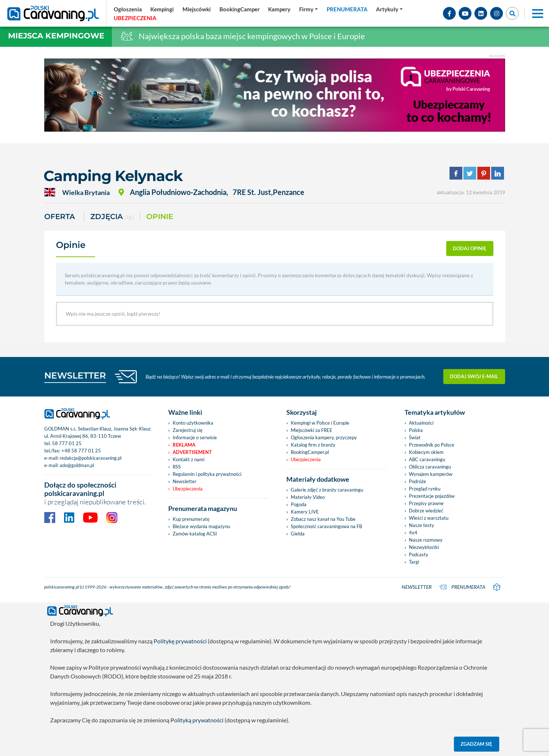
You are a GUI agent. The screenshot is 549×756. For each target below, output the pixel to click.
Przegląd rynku (425, 489)
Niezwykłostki (424, 547)
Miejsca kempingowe (56, 36)
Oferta (60, 217)
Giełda (298, 534)
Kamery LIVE (305, 512)
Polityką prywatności (197, 720)
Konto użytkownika (193, 423)
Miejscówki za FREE (312, 430)
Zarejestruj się (188, 430)
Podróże (418, 481)
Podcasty (419, 554)
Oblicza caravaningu (430, 467)
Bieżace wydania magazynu (201, 526)
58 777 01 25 (67, 443)
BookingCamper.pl (310, 452)
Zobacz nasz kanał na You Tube (323, 519)
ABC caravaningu (427, 459)
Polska (416, 430)
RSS (177, 467)
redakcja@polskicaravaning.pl (91, 458)
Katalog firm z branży (313, 445)
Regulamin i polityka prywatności (207, 474)
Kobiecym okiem (426, 452)
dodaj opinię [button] (470, 248)
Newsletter (185, 481)
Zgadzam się (476, 744)
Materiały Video (308, 497)
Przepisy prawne (426, 503)
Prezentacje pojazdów (432, 496)
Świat (415, 437)
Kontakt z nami (189, 459)
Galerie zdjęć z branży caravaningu (327, 490)
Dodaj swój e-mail (474, 376)
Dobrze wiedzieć (426, 511)
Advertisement (192, 452)
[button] (389, 9)
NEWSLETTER (75, 375)
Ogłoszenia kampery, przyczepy (324, 437)
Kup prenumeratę (191, 519)
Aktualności (421, 423)
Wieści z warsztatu (429, 518)
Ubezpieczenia (188, 489)
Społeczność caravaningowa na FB (326, 526)
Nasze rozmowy (426, 540)
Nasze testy (422, 525)
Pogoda (299, 504)
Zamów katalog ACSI (195, 534)
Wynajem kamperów (431, 474)
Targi (414, 562)
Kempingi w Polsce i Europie (320, 423)
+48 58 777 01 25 (81, 451)
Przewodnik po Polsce (432, 445)
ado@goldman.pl (77, 465)
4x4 (413, 533)
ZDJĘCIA (112, 217)
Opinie (160, 217)
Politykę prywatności (180, 641)
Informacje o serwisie (195, 437)
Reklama (184, 445)
